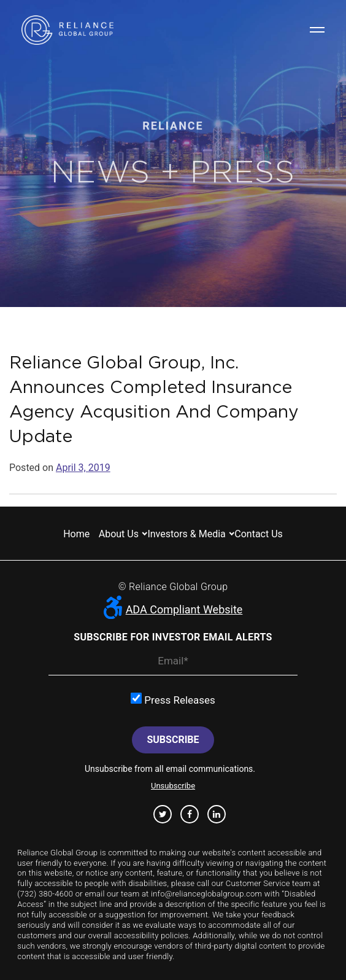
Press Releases (173, 699)
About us (119, 534)
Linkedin (217, 814)
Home (76, 534)
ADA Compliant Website (173, 609)
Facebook (190, 814)
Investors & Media (186, 534)
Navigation (317, 30)
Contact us (259, 534)
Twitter (163, 814)
